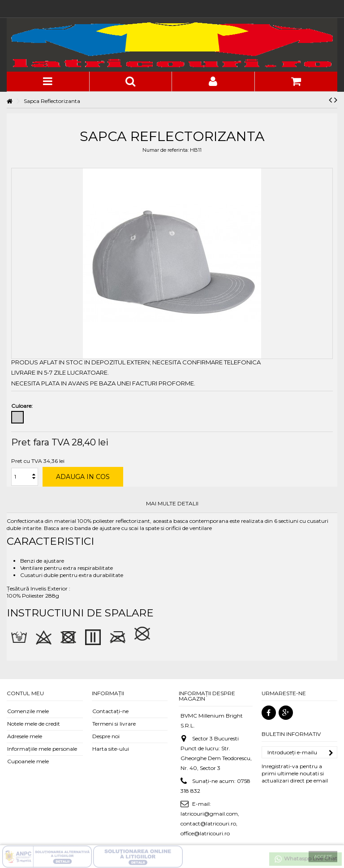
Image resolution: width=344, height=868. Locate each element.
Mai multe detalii (172, 504)
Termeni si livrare (114, 724)
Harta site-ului (111, 749)
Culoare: (23, 406)
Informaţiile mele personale (42, 749)
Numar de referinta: (166, 150)
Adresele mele (25, 736)
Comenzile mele (28, 711)
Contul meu (25, 693)
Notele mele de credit (34, 724)
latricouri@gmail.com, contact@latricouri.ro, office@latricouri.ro (210, 823)
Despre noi (106, 736)
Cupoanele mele (28, 761)
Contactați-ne (110, 711)
